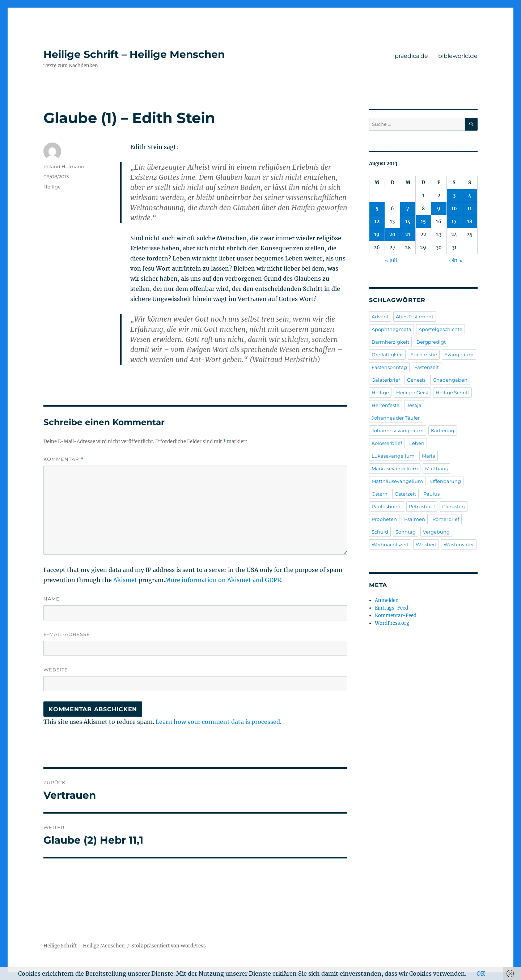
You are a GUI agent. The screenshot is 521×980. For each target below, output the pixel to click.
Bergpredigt (431, 342)
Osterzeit (405, 494)
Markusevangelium (395, 468)
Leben (417, 443)
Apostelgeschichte (440, 329)
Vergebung (436, 532)
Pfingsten (454, 506)
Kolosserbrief (387, 443)
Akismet (125, 580)
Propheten (384, 519)
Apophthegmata (391, 329)
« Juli (391, 261)
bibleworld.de (458, 56)
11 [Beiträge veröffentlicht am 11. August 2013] (470, 209)
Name (52, 599)
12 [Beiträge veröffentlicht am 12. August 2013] (377, 222)
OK (481, 973)
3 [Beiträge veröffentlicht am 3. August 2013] (454, 196)
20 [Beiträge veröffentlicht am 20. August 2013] (392, 235)
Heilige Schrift (452, 393)
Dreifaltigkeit (387, 355)
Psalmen (415, 519)
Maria (429, 456)
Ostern (380, 494)
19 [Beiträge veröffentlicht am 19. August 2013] (377, 235)
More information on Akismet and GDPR (223, 580)
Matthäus (436, 468)
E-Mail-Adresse (67, 634)
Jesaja (414, 405)
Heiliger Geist (412, 393)
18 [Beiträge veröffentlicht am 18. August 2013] (470, 222)
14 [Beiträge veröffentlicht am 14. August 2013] (408, 222)
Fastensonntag (389, 367)
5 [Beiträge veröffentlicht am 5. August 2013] (377, 209)
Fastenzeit (427, 367)
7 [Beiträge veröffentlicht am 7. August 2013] (408, 209)
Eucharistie (424, 355)
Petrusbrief (422, 506)
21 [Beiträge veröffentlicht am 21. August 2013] (408, 235)
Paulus (431, 494)
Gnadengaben (450, 380)
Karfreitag (443, 430)
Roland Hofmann (64, 166)
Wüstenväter (459, 544)
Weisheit (426, 544)
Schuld (380, 532)
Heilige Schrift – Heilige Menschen (134, 54)
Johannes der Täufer (396, 418)
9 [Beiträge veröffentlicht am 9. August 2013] (439, 209)
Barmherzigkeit (390, 342)
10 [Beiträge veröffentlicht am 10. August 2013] (454, 209)
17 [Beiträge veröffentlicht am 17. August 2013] (454, 222)
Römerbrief (446, 519)
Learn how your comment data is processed (218, 722)
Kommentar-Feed (396, 616)
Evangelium (459, 355)
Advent (380, 317)
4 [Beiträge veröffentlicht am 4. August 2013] (470, 196)
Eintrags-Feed (391, 608)
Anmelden (387, 600)
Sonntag (406, 532)
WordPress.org (392, 623)
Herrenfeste (386, 405)
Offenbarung (446, 481)
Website (56, 670)
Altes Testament (415, 317)
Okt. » (456, 261)
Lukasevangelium (393, 456)
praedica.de (411, 56)
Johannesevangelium (398, 430)
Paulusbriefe (387, 506)
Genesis (416, 380)
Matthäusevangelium (397, 481)
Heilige (52, 187)
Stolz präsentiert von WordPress (169, 946)
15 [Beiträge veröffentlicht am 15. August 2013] (423, 222)
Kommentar (63, 459)
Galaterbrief (386, 380)
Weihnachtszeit (390, 544)
